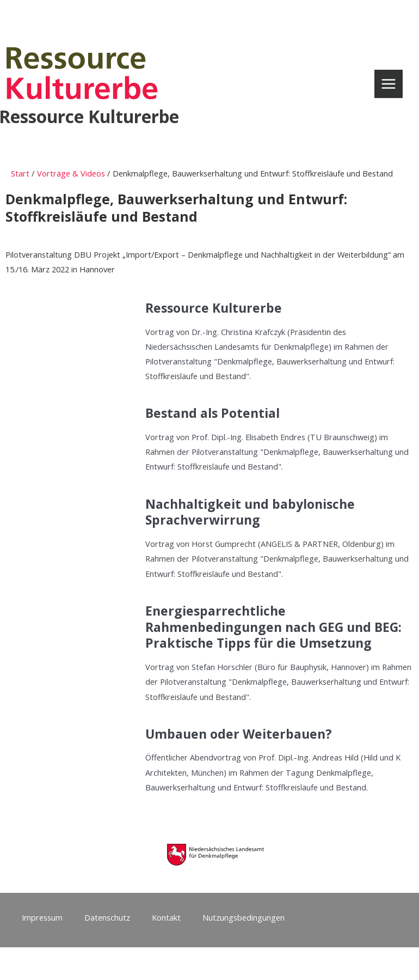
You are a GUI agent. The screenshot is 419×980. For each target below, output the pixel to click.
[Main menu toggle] (389, 84)
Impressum (42, 917)
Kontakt (166, 917)
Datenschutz (107, 917)
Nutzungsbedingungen (244, 917)
